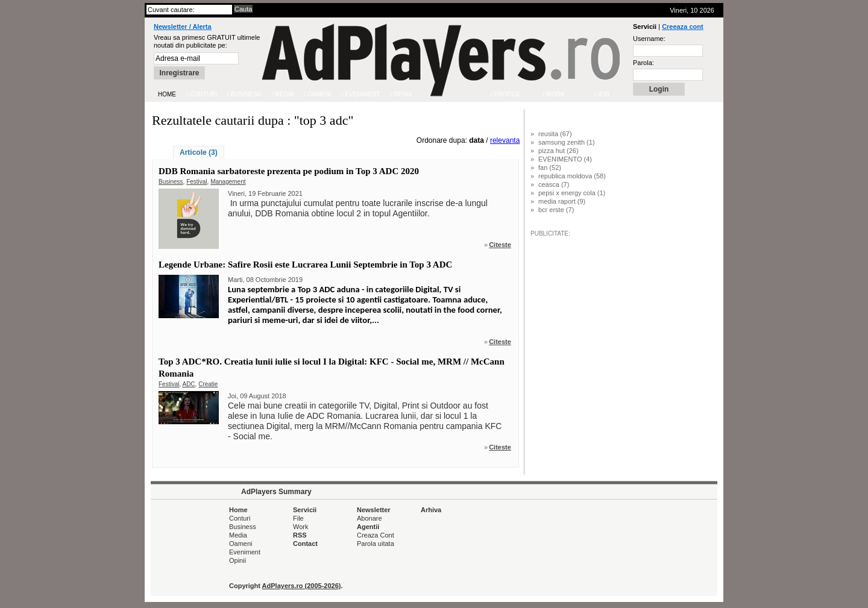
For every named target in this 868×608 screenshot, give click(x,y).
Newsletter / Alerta (183, 27)
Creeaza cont (682, 27)
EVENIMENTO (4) (565, 159)
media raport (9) (562, 201)
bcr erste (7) (556, 210)
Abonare (370, 518)
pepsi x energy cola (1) (572, 193)
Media (238, 535)
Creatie (208, 384)
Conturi (240, 518)
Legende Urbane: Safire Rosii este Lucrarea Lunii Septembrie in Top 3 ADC (305, 265)
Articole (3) (199, 152)
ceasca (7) (554, 184)
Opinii (237, 560)
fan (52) (550, 168)
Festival (197, 182)
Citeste (500, 245)
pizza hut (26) (558, 151)
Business (171, 182)
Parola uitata (376, 544)
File (298, 518)
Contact (305, 544)
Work (300, 527)
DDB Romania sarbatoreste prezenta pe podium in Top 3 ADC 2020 (289, 171)
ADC (188, 384)
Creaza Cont (376, 535)
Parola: (643, 63)
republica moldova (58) (572, 176)
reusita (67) (555, 134)
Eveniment (245, 552)
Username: (649, 39)
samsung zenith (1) (567, 142)
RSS (300, 535)
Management (228, 182)
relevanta (505, 140)
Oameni (241, 544)
